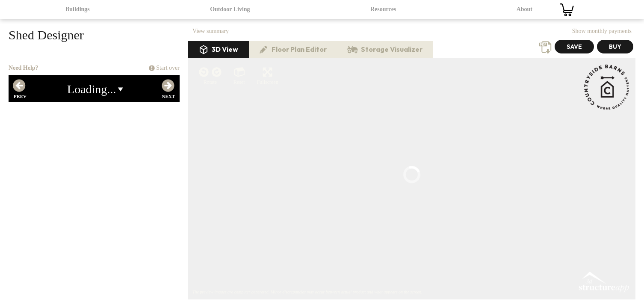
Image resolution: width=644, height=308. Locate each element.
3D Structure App (603, 127)
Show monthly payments (602, 31)
